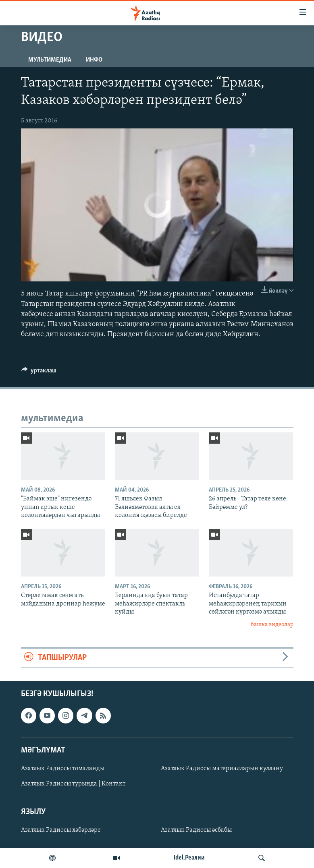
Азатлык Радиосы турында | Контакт (73, 784)
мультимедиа (50, 60)
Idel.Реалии (189, 858)
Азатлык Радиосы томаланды (63, 769)
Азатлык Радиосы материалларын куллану (222, 769)
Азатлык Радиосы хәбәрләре (61, 831)
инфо (94, 60)
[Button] (39, 372)
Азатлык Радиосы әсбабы (196, 831)
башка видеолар (272, 625)
